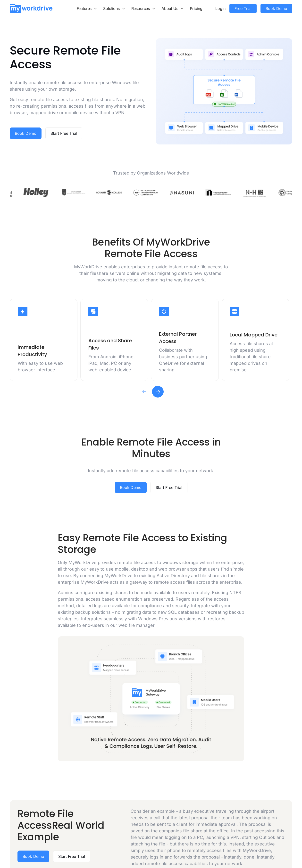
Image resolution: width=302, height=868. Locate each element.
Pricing (196, 8)
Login (220, 8)
